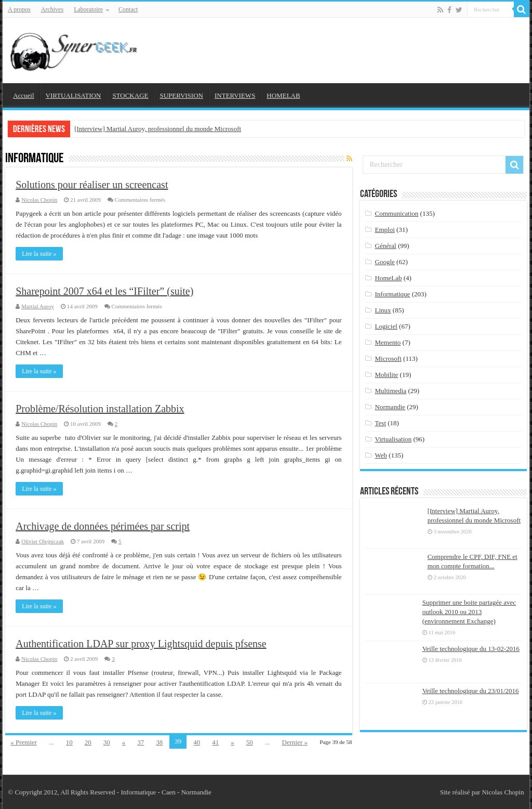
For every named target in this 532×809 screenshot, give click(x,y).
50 (250, 742)
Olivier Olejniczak (43, 541)
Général (386, 246)
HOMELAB (283, 95)
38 (159, 742)
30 (107, 742)
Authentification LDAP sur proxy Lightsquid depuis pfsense (141, 644)
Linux (383, 310)
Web (381, 455)
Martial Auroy (38, 306)
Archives (52, 9)
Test (381, 423)
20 (88, 742)
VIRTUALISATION (74, 95)
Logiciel (386, 326)
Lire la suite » (39, 254)
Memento (388, 342)
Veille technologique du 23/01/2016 (471, 691)
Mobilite (387, 375)
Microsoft (388, 358)
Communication (397, 213)
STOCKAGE (130, 95)
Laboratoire (88, 9)
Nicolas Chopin (39, 200)
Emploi (385, 230)
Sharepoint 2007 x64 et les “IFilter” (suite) (104, 291)
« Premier (24, 742)
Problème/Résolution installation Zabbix (100, 409)
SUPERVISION (181, 95)
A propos (19, 9)
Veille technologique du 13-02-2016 (471, 649)
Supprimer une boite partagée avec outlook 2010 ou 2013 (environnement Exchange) (469, 612)
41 (215, 742)
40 (197, 742)
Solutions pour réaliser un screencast (92, 185)
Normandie (390, 407)
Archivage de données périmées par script (103, 526)
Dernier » (295, 742)
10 (69, 742)
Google (385, 262)
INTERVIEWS (235, 95)
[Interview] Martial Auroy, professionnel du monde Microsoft (158, 129)
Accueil (23, 95)
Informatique (393, 294)
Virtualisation (394, 439)
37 (141, 742)
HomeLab (389, 278)
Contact (128, 9)
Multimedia (391, 391)
